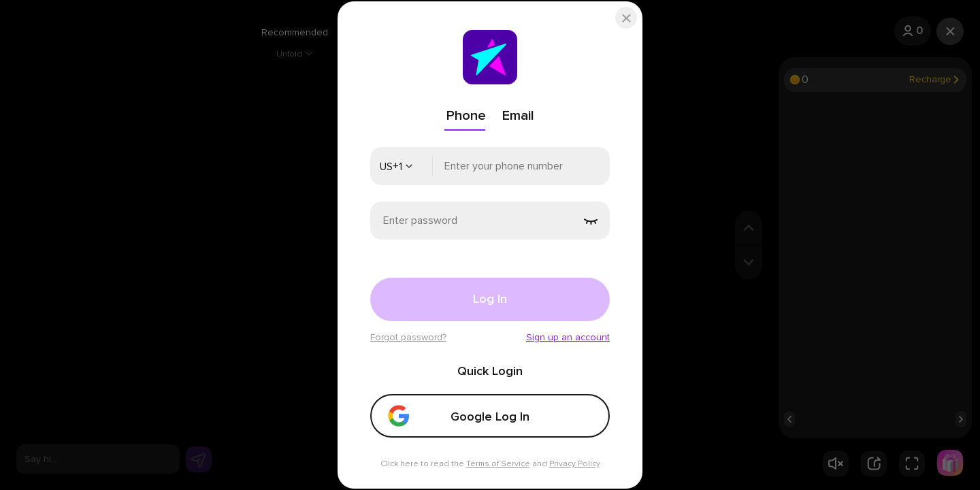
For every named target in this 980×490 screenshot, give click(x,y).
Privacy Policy (575, 464)
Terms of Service (498, 464)
